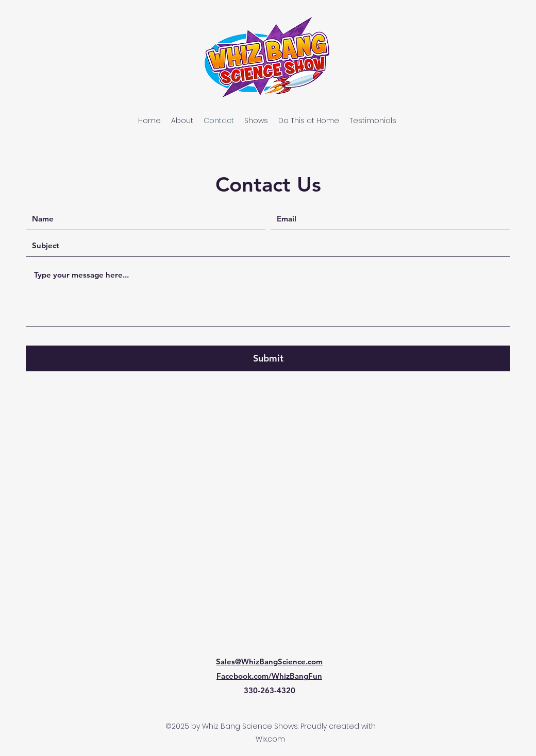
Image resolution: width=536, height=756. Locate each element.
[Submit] (268, 358)
